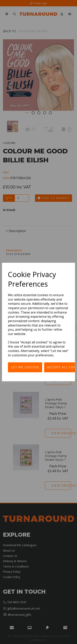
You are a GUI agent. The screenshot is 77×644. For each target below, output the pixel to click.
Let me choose (25, 367)
